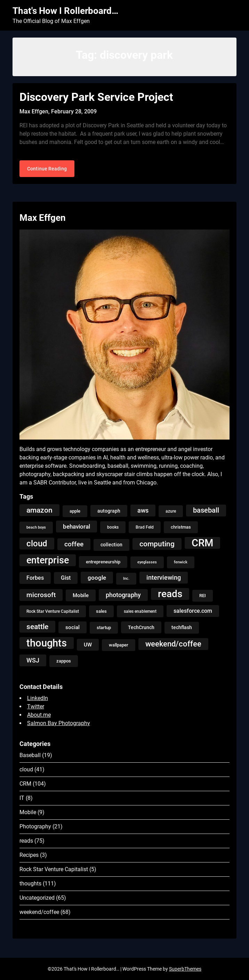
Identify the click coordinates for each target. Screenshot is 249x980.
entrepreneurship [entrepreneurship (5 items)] (103, 562)
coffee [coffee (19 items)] (74, 544)
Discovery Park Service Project (96, 97)
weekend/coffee (39, 912)
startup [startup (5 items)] (104, 628)
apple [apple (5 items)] (75, 511)
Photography (35, 826)
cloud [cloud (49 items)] (37, 543)
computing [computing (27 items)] (157, 544)
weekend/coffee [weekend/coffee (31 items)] (173, 644)
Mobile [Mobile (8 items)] (81, 595)
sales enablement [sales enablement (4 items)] (140, 611)
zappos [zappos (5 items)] (64, 661)
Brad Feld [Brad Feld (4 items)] (145, 527)
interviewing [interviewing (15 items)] (164, 577)
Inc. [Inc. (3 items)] (126, 579)
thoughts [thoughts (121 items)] (47, 643)
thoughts (30, 883)
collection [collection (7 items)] (111, 545)
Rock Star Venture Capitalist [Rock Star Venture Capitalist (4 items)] (53, 611)
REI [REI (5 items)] (203, 596)
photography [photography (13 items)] (123, 595)
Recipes (29, 855)
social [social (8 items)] (73, 627)
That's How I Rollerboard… (65, 11)
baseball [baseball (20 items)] (206, 510)
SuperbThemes (185, 969)
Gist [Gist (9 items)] (66, 578)
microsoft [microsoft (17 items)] (41, 595)
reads (26, 841)
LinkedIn (38, 698)
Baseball (30, 755)
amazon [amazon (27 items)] (39, 510)
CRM (25, 784)
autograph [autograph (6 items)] (109, 511)
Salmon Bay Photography (59, 723)
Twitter (36, 706)
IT (22, 798)
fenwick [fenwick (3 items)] (181, 562)
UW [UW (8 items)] (88, 645)
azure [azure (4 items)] (171, 511)
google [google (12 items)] (97, 578)
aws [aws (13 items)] (143, 511)
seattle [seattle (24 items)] (37, 627)
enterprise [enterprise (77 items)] (48, 560)
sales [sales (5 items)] (101, 611)
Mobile (28, 812)
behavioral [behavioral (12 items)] (77, 527)
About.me (39, 715)
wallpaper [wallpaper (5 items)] (119, 645)
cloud (26, 769)
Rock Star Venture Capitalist (54, 869)
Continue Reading (47, 169)
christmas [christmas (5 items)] (181, 527)
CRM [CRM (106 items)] (202, 543)
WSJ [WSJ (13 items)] (33, 660)
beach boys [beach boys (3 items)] (36, 527)
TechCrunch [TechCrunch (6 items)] (141, 627)
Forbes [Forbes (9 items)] (35, 578)
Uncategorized (37, 898)
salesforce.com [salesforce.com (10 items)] (193, 611)
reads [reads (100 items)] (170, 594)
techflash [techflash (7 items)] (182, 628)
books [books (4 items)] (113, 527)
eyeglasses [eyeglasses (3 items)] (147, 562)
